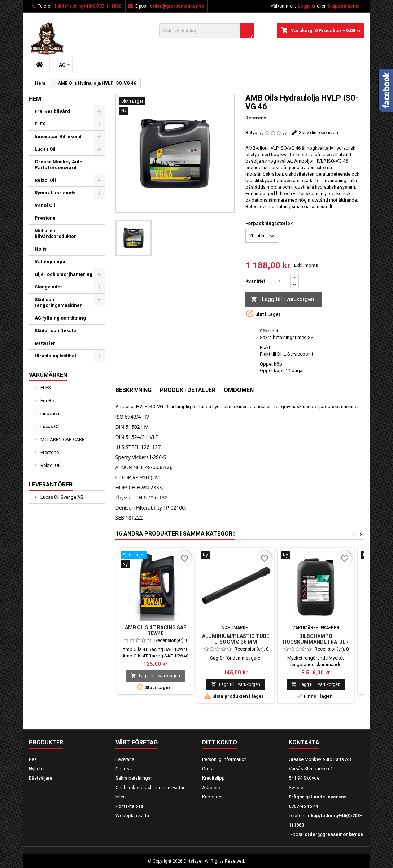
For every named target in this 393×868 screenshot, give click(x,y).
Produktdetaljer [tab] (188, 390)
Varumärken (48, 375)
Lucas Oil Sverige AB (61, 497)
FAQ (61, 65)
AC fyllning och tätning (60, 318)
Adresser (212, 787)
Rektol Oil (45, 180)
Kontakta (304, 742)
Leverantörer (51, 484)
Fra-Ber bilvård (52, 111)
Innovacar (50, 413)
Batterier (45, 343)
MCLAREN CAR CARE (62, 439)
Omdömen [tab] (239, 390)
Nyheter (37, 769)
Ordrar (209, 769)
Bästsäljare (40, 778)
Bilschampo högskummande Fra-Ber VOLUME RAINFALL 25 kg (316, 642)
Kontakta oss (129, 806)
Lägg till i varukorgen (282, 299)
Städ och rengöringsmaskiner (58, 302)
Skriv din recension (318, 133)
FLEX (40, 124)
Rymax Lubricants (55, 193)
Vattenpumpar (51, 262)
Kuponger (212, 797)
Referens (256, 118)
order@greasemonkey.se (177, 6)
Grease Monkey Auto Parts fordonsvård (58, 165)
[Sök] (207, 31)
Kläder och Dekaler (56, 331)
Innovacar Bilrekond (58, 136)
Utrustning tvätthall (56, 356)
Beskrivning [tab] (134, 390)
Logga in (306, 6)
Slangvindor (49, 287)
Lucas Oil (45, 149)
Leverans (125, 759)
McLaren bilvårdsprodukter (55, 233)
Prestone (45, 218)
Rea (33, 759)
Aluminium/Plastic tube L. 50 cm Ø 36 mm (236, 639)
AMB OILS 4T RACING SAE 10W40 (156, 630)
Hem (35, 99)
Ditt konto (220, 742)
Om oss (124, 769)
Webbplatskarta (132, 816)
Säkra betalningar (134, 778)
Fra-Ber (47, 400)
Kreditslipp (213, 778)
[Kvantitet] (280, 281)
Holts (41, 249)
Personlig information (224, 759)
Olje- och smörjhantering (64, 274)
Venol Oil (45, 205)
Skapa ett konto (344, 6)
